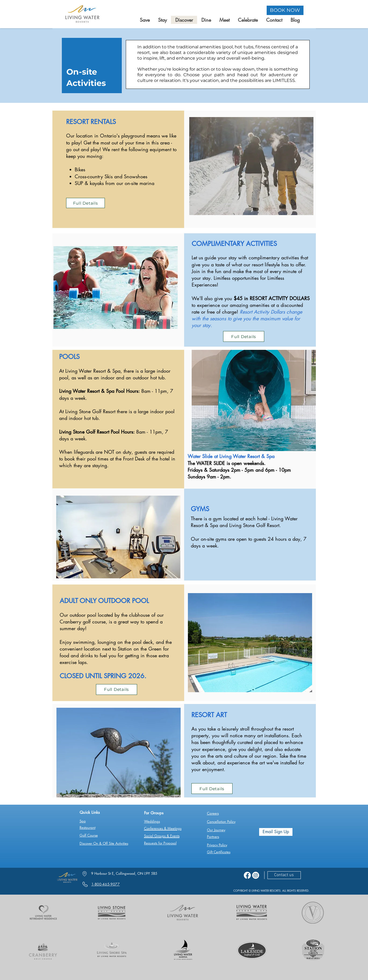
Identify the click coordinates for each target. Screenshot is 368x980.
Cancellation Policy (221, 822)
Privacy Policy (217, 845)
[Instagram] (256, 875)
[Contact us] (284, 875)
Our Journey (216, 830)
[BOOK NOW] (285, 10)
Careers (213, 813)
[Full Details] (85, 203)
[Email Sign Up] (276, 832)
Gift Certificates (219, 852)
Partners (213, 837)
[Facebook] (247, 875)
